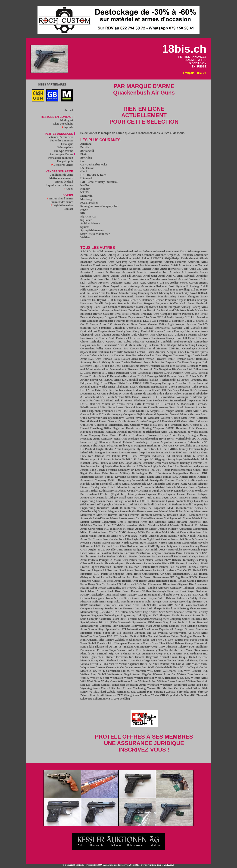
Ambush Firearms (175, 262)
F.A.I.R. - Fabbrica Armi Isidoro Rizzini (127, 390)
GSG (177, 421)
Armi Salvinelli (186, 276)
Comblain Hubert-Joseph (176, 342)
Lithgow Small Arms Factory (126, 498)
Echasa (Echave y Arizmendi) (157, 380)
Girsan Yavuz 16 (136, 418)
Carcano (177, 328)
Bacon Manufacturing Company (130, 293)
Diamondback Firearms (124, 369)
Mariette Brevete (107, 515)
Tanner (197, 636)
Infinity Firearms (189, 449)
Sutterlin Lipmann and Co (140, 633)
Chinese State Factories (113, 338)
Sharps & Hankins (165, 608)
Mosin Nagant (89, 536)
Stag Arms (170, 622)
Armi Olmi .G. (167, 276)
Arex (205, 269)
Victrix (123, 664)
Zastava (171, 692)
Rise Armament (198, 584)
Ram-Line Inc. (122, 577)
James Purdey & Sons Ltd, (108, 463)
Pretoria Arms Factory (148, 570)
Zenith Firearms (106, 695)
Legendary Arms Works (188, 491)
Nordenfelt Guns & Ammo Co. (189, 539)
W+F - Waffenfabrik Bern (164, 667)
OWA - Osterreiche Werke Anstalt (179, 550)
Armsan (123, 279)
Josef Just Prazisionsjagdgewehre (187, 466)
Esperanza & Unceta (164, 387)
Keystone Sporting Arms (130, 477)
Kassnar (195, 473)
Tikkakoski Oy (103, 647)
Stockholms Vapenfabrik (159, 629)
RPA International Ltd (151, 595)
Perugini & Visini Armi (114, 560)
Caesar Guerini (148, 324)
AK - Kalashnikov (120, 258)
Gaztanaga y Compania (121, 414)
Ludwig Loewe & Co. (126, 501)
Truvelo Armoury (147, 650)
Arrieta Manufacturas (153, 279)
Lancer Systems (198, 487)
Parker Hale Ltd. (118, 556)
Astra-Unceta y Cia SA (154, 283)
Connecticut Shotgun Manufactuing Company (180, 345)
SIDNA (115, 612)
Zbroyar (203, 692)
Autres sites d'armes (61, 199)
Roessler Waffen (141, 591)
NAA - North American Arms (149, 536)
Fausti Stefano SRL (118, 397)
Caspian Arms (106, 331)
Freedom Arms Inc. (196, 407)
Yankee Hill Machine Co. (163, 688)
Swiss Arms (200, 633)
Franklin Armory (158, 407)
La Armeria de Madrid (150, 487)
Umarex (140, 657)
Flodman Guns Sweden (148, 400)
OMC (151, 546)
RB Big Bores (179, 577)
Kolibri (112, 480)
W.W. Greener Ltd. (196, 671)
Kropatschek (138, 484)
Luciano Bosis (104, 501)
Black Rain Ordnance (107, 307)
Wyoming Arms (90, 688)
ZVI (111, 699)
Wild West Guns (90, 681)
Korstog (169, 480)
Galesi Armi (192, 411)
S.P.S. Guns (131, 598)
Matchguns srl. (173, 518)
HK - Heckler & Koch (93, 175)
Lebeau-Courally (127, 491)
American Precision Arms (142, 265)
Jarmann (149, 463)
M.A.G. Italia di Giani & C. (151, 504)
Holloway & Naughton (133, 446)
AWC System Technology (184, 286)
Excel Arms (87, 390)
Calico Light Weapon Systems (177, 324)
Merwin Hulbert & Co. (185, 525)
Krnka (126, 484)
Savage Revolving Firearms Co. (189, 602)
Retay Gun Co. (97, 584)
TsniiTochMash (168, 650)
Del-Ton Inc (107, 366)
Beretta (85, 147)
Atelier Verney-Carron (184, 283)
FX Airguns (152, 411)
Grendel (112, 421)
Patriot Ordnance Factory (145, 556)
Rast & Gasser (142, 577)
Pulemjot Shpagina (113, 574)
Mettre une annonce (62, 178)
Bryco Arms (136, 317)
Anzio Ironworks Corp (174, 269)
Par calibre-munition (62, 158)
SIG (83, 213)
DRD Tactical (200, 373)
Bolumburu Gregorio (100, 310)
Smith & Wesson (90, 223)
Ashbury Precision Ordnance (104, 283)
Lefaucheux (166, 491)
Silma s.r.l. (127, 612)
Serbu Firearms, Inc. (127, 608)
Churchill (181, 338)
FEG (156, 397)
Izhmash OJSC (181, 456)
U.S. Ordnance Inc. (196, 654)
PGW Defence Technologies (181, 560)
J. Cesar (198, 456)
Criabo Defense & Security (97, 355)
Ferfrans (95, 400)
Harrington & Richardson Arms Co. (150, 432)
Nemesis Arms (101, 539)
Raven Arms (161, 577)
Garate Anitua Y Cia (93, 414)
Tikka (90, 647)
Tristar (130, 650)
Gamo (204, 411)
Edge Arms (100, 383)
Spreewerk (124, 622)
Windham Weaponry (160, 685)
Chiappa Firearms (186, 335)
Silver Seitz (158, 612)
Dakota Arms (129, 359)
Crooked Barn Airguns (158, 355)
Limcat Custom (187, 494)
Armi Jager (150, 276)
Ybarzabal (186, 688)
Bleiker (85, 154)
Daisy (117, 359)
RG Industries (125, 584)
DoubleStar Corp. (126, 373)
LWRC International (153, 501)
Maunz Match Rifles (195, 518)
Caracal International (157, 328)
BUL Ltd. (190, 317)
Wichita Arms (199, 678)
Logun (165, 498)
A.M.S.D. (86, 251)
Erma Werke (99, 387)
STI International (132, 629)
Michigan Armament (136, 529)
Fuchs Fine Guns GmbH (129, 411)
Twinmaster (128, 654)
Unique (183, 657)
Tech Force (190, 640)
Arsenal (172, 279)
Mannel (164, 511)
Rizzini (84, 588)
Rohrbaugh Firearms (165, 591)
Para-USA (201, 553)
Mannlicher (176, 511)
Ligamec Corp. (156, 494)
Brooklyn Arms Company (156, 314)
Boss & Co (154, 310)
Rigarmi (183, 584)
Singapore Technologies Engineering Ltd (116, 615)
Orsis (83, 550)
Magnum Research (120, 511)
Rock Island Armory (93, 591)
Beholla (192, 300)
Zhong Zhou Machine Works (142, 695)
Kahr (105, 473)
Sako (117, 602)
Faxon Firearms (142, 397)
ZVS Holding (122, 699)
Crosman (178, 355)
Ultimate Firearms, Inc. (119, 657)
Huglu (100, 449)
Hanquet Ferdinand (92, 432)
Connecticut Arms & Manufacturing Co (127, 345)
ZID (162, 695)
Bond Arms (121, 310)
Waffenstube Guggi (119, 674)
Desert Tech (168, 366)
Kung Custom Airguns (194, 484)
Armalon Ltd (178, 272)
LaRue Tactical (89, 491)
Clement (203, 338)
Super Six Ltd (112, 633)
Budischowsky (175, 317)
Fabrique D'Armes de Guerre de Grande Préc (135, 394)
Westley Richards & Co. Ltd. (172, 678)
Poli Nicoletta (178, 567)
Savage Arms (160, 602)
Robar (94, 588)
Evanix (203, 387)
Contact (69, 209)
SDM (170, 605)
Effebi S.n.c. (125, 383)
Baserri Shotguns (188, 296)
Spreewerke (139, 622)
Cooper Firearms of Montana (148, 348)
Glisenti (165, 418)
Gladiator (154, 418)
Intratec (150, 452)
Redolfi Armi (130, 581)
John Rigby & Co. (155, 466)
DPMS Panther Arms (177, 373)
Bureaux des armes (63, 202)
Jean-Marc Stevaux (167, 463)
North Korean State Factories (139, 543)
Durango (153, 376)
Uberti (84, 657)
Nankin (192, 536)
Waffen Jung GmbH (93, 674)
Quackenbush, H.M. (185, 574)
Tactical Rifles (138, 636)
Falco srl (168, 394)
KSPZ (176, 484)
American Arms (198, 262)
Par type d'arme (65, 151)
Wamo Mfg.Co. (142, 674)
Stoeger (179, 629)
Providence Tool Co (175, 570)
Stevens (93, 629)
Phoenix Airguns (115, 563)
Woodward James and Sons (191, 685)
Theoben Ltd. (105, 643)
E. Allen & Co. (195, 376)
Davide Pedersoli (132, 362)
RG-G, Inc (141, 584)
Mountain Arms (108, 536)
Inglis (204, 449)
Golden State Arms (183, 418)
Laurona (112, 491)
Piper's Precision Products (107, 567)
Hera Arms (120, 439)
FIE (103, 400)
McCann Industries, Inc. (192, 522)
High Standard (101, 442)
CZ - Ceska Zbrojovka (94, 165)
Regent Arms (147, 581)
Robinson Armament (195, 588)
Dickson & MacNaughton (155, 369)
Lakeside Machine (176, 487)
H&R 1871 (157, 425)
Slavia (176, 615)
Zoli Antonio (100, 699)
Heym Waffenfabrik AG (182, 439)
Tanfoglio (186, 636)
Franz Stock (177, 407)
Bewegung (86, 307)
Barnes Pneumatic (123, 296)
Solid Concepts (89, 619)
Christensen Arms (139, 338)
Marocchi (146, 515)
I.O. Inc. (162, 449)
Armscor (134, 279)
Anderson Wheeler (140, 269)
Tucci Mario (186, 650)
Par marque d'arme (62, 154)
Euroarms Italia (188, 387)
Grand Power (98, 421)
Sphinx (84, 227)
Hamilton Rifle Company (192, 428)
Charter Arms (147, 335)
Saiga (110, 602)
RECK (193, 577)
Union (174, 657)
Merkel (164, 525)
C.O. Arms (114, 324)
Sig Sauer (86, 220)
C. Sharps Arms (96, 324)
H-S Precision (173, 425)
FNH (159, 404)
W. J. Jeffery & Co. (192, 667)
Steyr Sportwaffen (109, 629)
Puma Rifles (133, 574)
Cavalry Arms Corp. (128, 331)
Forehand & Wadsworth (179, 404)
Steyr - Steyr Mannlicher (95, 234)
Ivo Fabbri (113, 456)
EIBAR (137, 383)
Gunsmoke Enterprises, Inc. (112, 425)
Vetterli (94, 664)
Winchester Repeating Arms (129, 685)
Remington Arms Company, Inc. (100, 206)
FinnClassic (113, 400)
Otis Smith (151, 550)
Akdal (136, 258)
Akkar (145, 258)
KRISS (84, 192)
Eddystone (87, 383)
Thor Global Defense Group (176, 643)
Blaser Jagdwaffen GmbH (152, 307)
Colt (83, 161)
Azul (166, 290)
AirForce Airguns (166, 255)
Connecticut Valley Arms (96, 348)
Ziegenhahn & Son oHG (181, 695)
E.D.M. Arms (112, 380)
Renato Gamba (187, 581)
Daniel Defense (177, 359)
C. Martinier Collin (180, 321)
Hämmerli (86, 178)
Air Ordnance (146, 255)
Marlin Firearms (129, 515)
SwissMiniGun (89, 636)
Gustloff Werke (139, 425)
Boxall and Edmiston (173, 310)
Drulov (94, 376)
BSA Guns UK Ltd (155, 317)
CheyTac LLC (165, 335)
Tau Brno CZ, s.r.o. (162, 640)
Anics (156, 269)
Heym (162, 439)
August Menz (101, 286)
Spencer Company (170, 619)
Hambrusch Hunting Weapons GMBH (150, 428)
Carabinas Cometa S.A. (128, 328)
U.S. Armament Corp (149, 654)
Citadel (192, 338)
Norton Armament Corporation (178, 543)
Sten (183, 626)
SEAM (179, 605)
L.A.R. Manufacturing (122, 487)
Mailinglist (68, 120)
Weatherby (201, 674)
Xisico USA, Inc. (111, 688)
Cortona (140, 352)
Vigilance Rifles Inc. (140, 664)
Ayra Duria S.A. (153, 290)
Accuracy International (119, 251)
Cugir (188, 355)
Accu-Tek (98, 251)
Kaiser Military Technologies (129, 473)
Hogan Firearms (108, 446)
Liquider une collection (60, 185)
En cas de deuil (65, 182)
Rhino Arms (170, 584)
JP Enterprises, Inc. (143, 470)
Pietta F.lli (168, 563)
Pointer (164, 567)
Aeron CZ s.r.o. (90, 255)
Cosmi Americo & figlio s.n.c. (165, 352)
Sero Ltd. (147, 608)
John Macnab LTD (131, 466)
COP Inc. (175, 348)
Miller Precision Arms (94, 532)
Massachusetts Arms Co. (125, 518)
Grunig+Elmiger (146, 421)
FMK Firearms (144, 404)
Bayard (101, 300)
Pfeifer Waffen (154, 560)
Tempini (203, 640)
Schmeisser (109, 605)
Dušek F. (104, 376)
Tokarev (183, 647)
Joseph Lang (88, 470)
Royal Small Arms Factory (121, 595)
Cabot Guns (130, 324)
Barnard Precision (99, 296)
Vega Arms (151, 660)
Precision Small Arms (120, 570)
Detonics (181, 366)
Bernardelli (87, 151)
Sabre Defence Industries (173, 598)
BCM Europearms (118, 300)
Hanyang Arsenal (116, 432)
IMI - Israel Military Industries (99, 182)
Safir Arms (99, 602)
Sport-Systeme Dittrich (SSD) (98, 622)
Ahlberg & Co (115, 255)
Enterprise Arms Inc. (175, 383)
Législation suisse (63, 205)
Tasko (146, 640)
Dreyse (84, 376)
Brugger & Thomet (116, 317)
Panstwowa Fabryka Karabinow (156, 553)
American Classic (91, 265)
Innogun (100, 452)
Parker (102, 556)
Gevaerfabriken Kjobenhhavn (106, 418)
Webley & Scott (100, 678)
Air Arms (131, 255)
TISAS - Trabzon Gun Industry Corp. (136, 647)
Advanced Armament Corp (170, 251)
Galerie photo (66, 147)
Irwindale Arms (166, 452)
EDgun (112, 383)
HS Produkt (88, 449)
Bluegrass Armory (179, 307)
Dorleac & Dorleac (103, 373)
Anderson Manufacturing (113, 269)
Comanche (152, 342)
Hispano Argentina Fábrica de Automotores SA (179, 442)
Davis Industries (154, 362)
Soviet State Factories (124, 619)
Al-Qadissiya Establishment (181, 258)
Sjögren (147, 615)
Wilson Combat (101, 685)
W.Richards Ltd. (173, 671)
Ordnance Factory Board (193, 546)
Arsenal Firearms (189, 279)
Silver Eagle (142, 612)
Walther (85, 237)
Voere (204, 664)
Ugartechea (96, 657)
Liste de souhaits (64, 124)
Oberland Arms (110, 546)
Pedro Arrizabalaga (186, 556)
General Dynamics (157, 414)
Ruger (84, 210)
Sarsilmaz (127, 602)
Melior (143, 525)
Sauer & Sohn (143, 602)
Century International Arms (191, 331)
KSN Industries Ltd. (159, 484)
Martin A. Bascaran (166, 515)
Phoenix (99, 563)
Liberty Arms (136, 494)
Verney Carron (199, 660)
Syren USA (106, 636)
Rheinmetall (155, 584)
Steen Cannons (170, 626)
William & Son (147, 681)
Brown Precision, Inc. (186, 314)
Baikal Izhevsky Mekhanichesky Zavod (174, 293)
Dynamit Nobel (176, 376)
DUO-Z (142, 376)
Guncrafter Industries (194, 421)
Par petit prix (66, 161)
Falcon (178, 394)
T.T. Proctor (121, 636)
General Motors (179, 414)
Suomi (98, 633)
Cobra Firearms (134, 342)
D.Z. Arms (95, 359)
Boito (83, 310)
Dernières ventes (63, 165)
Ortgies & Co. (96, 550)
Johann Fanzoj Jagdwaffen (102, 466)
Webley (85, 678)
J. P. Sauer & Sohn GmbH (114, 459)
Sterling (192, 626)
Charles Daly (129, 335)
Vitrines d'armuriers (62, 137)
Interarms (112, 452)
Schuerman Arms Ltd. (132, 605)
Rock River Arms (118, 591)
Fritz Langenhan (90, 411)
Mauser (85, 522)
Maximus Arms (165, 522)
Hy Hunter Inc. (146, 449)
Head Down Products (116, 435)
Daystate (171, 362)
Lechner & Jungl (148, 491)
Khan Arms (154, 477)
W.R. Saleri (154, 671)
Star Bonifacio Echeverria (128, 626)
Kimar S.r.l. (170, 477)
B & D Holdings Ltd (183, 290)
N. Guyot (124, 536)
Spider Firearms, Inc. (195, 619)
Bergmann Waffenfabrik (171, 303)
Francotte (141, 407)
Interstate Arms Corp (132, 452)
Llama (157, 498)
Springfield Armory (92, 230)
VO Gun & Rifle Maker (185, 664)
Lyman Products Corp (180, 501)
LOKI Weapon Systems (184, 498)
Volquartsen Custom (93, 667)
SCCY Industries (91, 605)
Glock (84, 171)
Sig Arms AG (88, 217)
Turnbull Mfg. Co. (108, 654)
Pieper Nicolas (152, 563)
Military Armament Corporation (188, 529)
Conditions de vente (62, 175)
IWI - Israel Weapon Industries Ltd (146, 456)
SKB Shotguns (162, 615)
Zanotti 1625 (145, 692)
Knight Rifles (188, 477)
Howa (204, 446)
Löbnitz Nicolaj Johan (94, 487)
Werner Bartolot (144, 678)
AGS (103, 255)
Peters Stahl (137, 560)
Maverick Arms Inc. (140, 522)
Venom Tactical (167, 660)
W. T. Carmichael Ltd (112, 671)
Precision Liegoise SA (93, 570)
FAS (103, 397)
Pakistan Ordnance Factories (118, 553)
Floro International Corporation (182, 400)
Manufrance (88, 515)
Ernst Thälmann (118, 387)
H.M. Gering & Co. (195, 425)
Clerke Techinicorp (92, 342)
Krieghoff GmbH (110, 484)
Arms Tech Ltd (107, 279)
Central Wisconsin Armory (157, 331)
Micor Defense (158, 529)
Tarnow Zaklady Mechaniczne (123, 640)
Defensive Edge (89, 366)
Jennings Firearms (191, 463)
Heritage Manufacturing (143, 439)
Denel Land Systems (127, 366)
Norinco (116, 543)
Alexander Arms (104, 262)
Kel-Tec (85, 185)
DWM (162, 376)
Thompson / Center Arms (143, 643)
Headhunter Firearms (145, 435)
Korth (179, 480)
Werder (129, 678)
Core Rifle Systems (122, 352)
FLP (205, 400)
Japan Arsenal (134, 463)
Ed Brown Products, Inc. (192, 380)
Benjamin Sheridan (130, 303)
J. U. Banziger (140, 459)
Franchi (130, 407)
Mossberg (86, 199)
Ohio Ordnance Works (134, 546)
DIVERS (86, 373)
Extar (98, 390)
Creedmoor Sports (196, 352)
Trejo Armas (117, 650)
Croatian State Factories (129, 355)
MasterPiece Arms (152, 518)
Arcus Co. (195, 269)
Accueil (70, 110)
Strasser (190, 629)
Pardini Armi (88, 556)
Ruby (169, 595)
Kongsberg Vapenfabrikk (133, 480)
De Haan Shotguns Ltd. (193, 362)
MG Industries (113, 529)
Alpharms (156, 262)
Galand (179, 411)
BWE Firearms (159, 321)
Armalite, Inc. (159, 272)
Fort (105, 407)
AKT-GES (157, 258)
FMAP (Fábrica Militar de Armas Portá (107, 404)
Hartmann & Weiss (186, 432)
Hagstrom (119, 428)
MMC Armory (128, 532)
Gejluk (141, 414)
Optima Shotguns (166, 546)
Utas (132, 660)
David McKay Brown (106, 362)
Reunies (111, 584)
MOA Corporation (150, 532)
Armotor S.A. (89, 279)
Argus (70, 189)
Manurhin (86, 196)
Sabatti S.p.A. (148, 598)
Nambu (182, 536)
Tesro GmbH (88, 643)
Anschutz (86, 144)
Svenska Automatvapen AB (175, 633)
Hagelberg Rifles (101, 428)
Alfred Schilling (139, 262)
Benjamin (110, 303)
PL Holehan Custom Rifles (141, 567)
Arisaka (85, 272)
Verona (85, 664)
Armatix (193, 272)
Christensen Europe (163, 338)
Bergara (149, 303)
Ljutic (148, 498)
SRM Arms (155, 622)
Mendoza (153, 525)
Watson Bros (185, 674)
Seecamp (98, 608)
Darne (191, 359)
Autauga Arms (139, 286)
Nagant (172, 536)
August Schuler (120, 286)
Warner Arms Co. (164, 674)
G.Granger (167, 411)
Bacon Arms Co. (100, 293)
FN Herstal (87, 168)
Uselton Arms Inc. (118, 660)
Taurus (179, 640)
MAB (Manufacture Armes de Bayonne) (138, 508)
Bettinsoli (202, 303)
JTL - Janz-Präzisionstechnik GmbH (179, 470)
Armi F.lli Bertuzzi (131, 276)
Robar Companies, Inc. (112, 588)
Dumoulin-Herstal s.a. (123, 376)
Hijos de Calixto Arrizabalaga (130, 442)
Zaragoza (159, 692)
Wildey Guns (109, 681)
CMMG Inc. (114, 342)
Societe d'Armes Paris (194, 615)
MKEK (113, 532)
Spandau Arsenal (148, 619)
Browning (86, 158)
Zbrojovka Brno (186, 692)
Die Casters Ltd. (182, 369)
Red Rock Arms (111, 581)
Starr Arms (153, 626)
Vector (140, 660)
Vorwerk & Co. (115, 667)
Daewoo (107, 359)
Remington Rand (166, 581)
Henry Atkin (168, 435)
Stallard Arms (186, 622)
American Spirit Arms (172, 265)
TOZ (192, 647)
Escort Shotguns (140, 387)
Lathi (102, 491)
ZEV (120, 695)
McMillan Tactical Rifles (95, 525)
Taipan (175, 636)
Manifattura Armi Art (145, 511)
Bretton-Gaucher (103, 314)
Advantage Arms (197, 251)
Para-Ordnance (185, 553)
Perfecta (93, 560)
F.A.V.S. (157, 390)
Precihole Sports (198, 567)
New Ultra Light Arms (133, 539)
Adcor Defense (143, 251)
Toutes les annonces (62, 141)
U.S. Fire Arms (173, 654)
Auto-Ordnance (158, 286)
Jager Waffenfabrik (188, 459)
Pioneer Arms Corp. (188, 563)
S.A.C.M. (186, 595)
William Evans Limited (171, 681)
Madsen (103, 511)
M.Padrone (175, 504)
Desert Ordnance (150, 366)
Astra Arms (131, 283)
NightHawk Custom (159, 539)
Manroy (189, 511)
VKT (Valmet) (162, 664)
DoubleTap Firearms (151, 373)
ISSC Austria (184, 452)
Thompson (120, 643)
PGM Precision (89, 203)
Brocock (134, 314)
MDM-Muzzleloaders (125, 525)
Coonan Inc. (121, 348)
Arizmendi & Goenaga (106, 272)
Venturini (183, 660)
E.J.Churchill (130, 380)
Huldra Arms (113, 449)
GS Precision (165, 421)
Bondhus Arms (137, 310)
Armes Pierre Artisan (106, 276)
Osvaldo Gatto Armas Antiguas (125, 550)
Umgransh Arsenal (157, 657)
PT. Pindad (194, 570)
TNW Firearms (168, 647)
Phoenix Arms (134, 563)
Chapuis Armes (111, 335)
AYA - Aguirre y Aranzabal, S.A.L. (121, 290)
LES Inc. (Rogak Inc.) (112, 494)
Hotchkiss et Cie (190, 446)
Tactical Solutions (159, 636)
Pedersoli (167, 556)
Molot (166, 532)
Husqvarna (129, 449)
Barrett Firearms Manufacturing (156, 296)
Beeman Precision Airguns (170, 300)
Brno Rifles (122, 314)
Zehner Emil (88, 695)
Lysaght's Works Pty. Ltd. (118, 504)
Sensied (109, 608)
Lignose (171, 494)
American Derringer (114, 265)
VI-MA (104, 664)
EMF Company (152, 383)
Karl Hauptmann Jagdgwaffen (168, 473)
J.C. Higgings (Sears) (162, 459)
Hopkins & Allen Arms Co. (163, 446)
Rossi (183, 591)
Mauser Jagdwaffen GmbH (108, 522)
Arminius (202, 276)
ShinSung (183, 608)
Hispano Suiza (89, 446)
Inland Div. (87, 452)
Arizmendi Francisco (135, 272)
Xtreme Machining (134, 688)
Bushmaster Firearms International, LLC (124, 321)
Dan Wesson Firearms (153, 359)
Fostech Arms (116, 407)
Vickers (114, 664)
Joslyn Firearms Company (113, 470)
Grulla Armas (127, 421)
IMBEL (173, 449)
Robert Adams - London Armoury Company (154, 588)
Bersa (191, 303)
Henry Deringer (188, 435)
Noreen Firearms (90, 543)
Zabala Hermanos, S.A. (121, 692)
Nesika (114, 539)
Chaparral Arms (90, 335)
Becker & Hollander (142, 300)
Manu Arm (201, 511)
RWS (176, 595)
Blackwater (128, 307)
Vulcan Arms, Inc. (136, 667)
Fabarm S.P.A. (189, 390)
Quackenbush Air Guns (157, 574)
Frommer (108, 411)
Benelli (98, 303)
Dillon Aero (201, 369)
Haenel (84, 428)
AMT (93, 269)
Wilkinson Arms (127, 681)
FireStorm (127, 400)
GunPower (87, 425)
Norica (106, 543)
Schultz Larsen (156, 605)
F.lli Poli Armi (170, 390)
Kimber (85, 189)
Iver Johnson (96, 456)
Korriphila (157, 480)
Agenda (69, 127)
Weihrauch (117, 678)
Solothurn (105, 619)
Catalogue (68, 144)
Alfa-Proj (122, 262)
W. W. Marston (136, 671)
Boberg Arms (200, 307)
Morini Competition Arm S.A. (189, 532)
